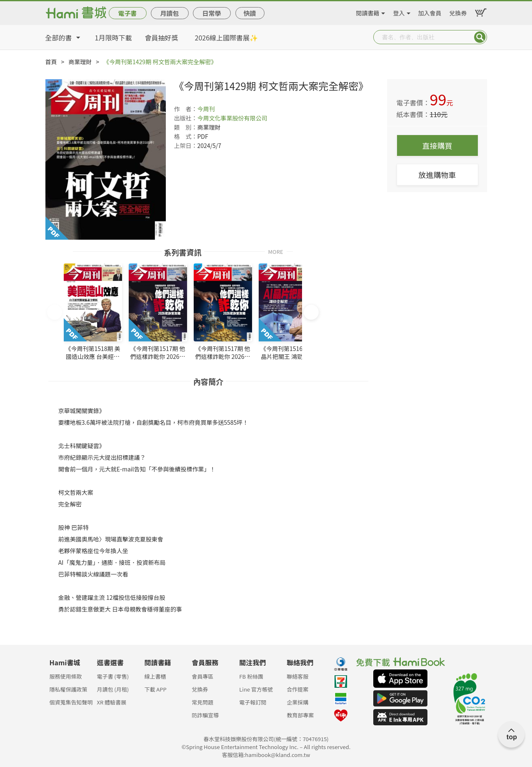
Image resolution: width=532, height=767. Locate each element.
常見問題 (202, 702)
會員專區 (202, 676)
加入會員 (430, 12)
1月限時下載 (114, 38)
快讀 (250, 13)
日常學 (211, 13)
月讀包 (169, 13)
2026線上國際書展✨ (227, 38)
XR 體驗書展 (111, 702)
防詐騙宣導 (205, 715)
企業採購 (297, 702)
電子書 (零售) (113, 676)
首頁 (51, 62)
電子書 (127, 13)
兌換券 (458, 12)
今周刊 (206, 109)
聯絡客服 (297, 676)
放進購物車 (437, 175)
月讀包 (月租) (113, 689)
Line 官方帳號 (256, 689)
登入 (399, 12)
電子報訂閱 (253, 702)
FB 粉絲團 (251, 676)
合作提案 (297, 689)
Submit (480, 37)
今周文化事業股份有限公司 (232, 118)
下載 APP (155, 689)
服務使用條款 (66, 676)
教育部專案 (300, 715)
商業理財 (80, 62)
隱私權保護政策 (69, 689)
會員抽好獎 (162, 38)
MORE (275, 251)
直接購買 (437, 145)
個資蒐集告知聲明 (71, 702)
